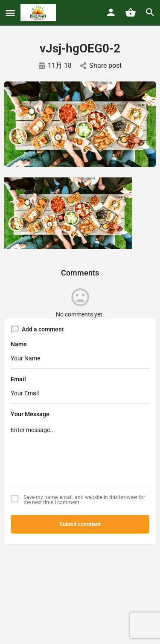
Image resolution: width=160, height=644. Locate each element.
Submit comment (80, 524)
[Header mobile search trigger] (150, 12)
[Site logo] (39, 13)
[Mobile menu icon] (10, 13)
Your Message (30, 414)
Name (19, 344)
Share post (101, 65)
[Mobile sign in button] (111, 12)
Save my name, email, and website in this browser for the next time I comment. (84, 500)
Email (18, 379)
